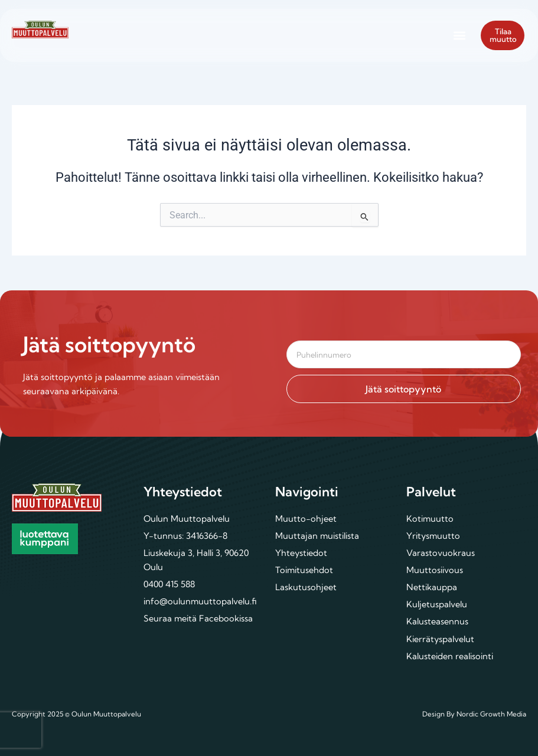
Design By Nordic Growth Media (474, 714)
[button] (459, 35)
